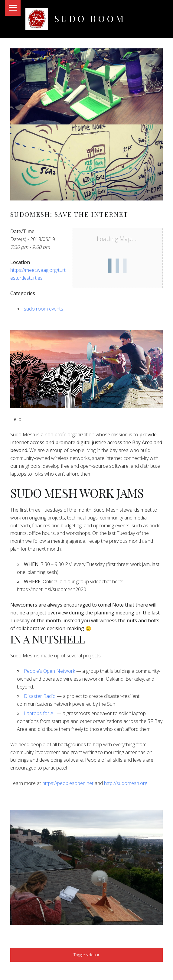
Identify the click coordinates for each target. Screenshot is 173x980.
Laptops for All (40, 713)
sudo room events (44, 309)
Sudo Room (90, 18)
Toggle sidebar (86, 955)
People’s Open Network (49, 671)
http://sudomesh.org (126, 783)
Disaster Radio (40, 696)
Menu (13, 8)
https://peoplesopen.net (68, 783)
